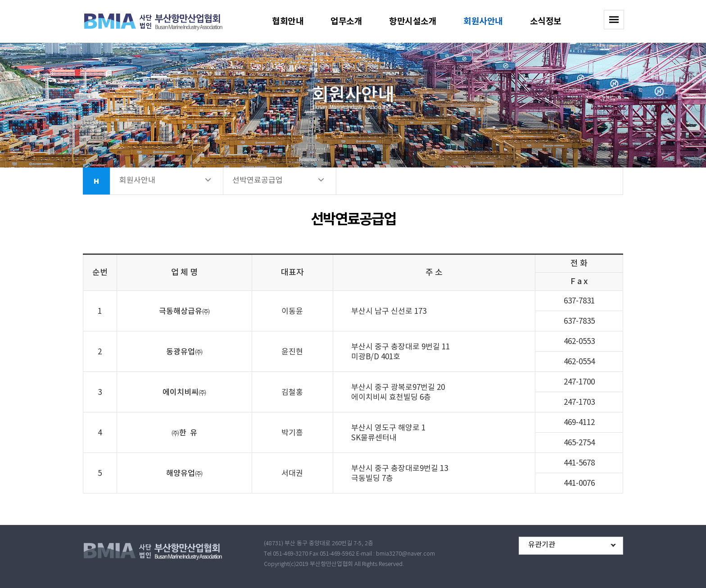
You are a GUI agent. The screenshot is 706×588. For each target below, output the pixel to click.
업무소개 (346, 21)
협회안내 (288, 21)
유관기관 (542, 545)
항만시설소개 (413, 21)
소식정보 (546, 21)
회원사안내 (483, 21)
